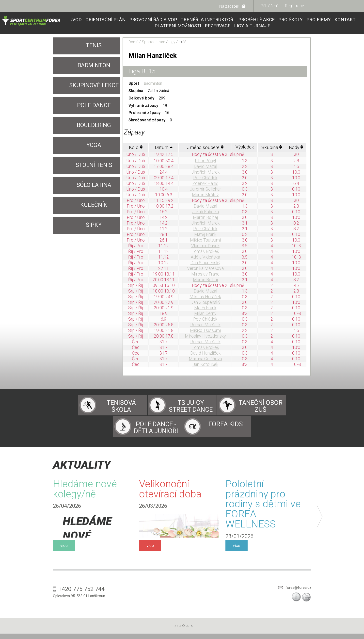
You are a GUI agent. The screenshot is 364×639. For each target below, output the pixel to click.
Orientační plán (105, 20)
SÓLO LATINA (94, 185)
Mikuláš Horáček (205, 297)
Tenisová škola (121, 406)
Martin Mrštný (205, 195)
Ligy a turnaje (252, 26)
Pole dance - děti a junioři (156, 427)
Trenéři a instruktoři (208, 20)
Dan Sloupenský (205, 263)
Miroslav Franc (205, 274)
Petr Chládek (205, 178)
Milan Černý (205, 313)
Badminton (94, 65)
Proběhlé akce (256, 20)
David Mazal (205, 166)
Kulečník (94, 205)
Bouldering (94, 125)
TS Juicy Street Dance (191, 406)
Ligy (172, 42)
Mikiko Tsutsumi (205, 240)
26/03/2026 (153, 506)
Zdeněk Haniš (205, 183)
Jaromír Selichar (205, 189)
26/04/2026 (67, 506)
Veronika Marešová (205, 268)
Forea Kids (226, 424)
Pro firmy (319, 20)
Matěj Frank (205, 234)
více (64, 546)
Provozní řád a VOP (153, 20)
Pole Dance (94, 105)
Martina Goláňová (205, 359)
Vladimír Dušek (205, 246)
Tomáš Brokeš (205, 251)
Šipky (94, 225)
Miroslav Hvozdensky (205, 336)
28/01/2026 (239, 536)
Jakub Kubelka (205, 212)
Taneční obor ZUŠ (261, 406)
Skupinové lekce (94, 85)
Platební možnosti (178, 26)
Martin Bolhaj (205, 217)
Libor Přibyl (205, 161)
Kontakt (345, 20)
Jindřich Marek (205, 172)
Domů (133, 42)
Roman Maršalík (205, 325)
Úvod (76, 20)
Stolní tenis (94, 165)
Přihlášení (269, 6)
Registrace (294, 6)
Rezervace (218, 26)
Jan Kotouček (205, 364)
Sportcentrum (153, 42)
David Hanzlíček (205, 353)
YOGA (94, 145)
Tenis (94, 45)
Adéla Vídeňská (205, 257)
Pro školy (291, 20)
